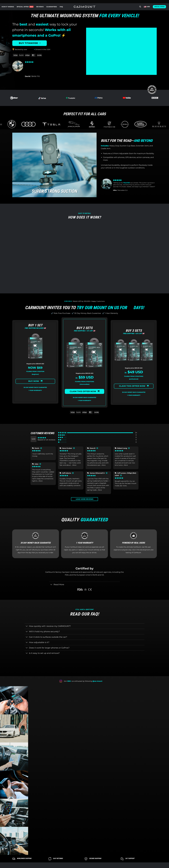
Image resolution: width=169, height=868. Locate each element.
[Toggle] (51, 585)
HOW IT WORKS (8, 7)
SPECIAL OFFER (23, 7)
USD (147, 7)
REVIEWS (40, 7)
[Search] (140, 7)
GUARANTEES (52, 7)
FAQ (61, 7)
